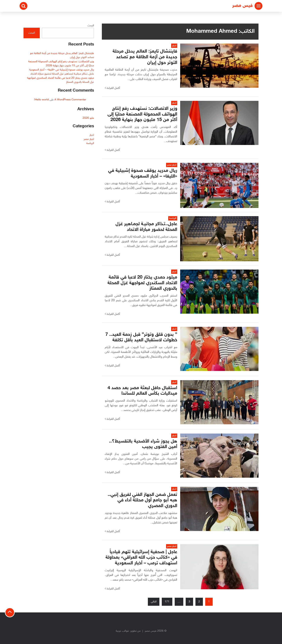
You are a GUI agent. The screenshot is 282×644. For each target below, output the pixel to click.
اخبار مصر (89, 139)
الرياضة (90, 143)
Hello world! (41, 100)
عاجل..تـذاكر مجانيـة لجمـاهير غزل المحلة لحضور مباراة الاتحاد (62, 74)
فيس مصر (242, 6)
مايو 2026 (88, 118)
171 (167, 602)
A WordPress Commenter (70, 100)
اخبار (92, 135)
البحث (91, 26)
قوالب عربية (122, 631)
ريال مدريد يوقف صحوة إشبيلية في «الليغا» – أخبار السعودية (62, 70)
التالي (154, 602)
